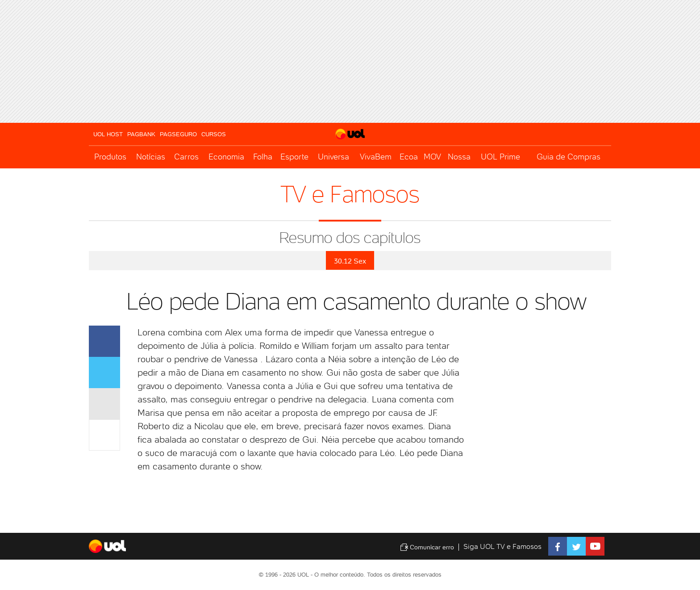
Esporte (294, 157)
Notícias (151, 157)
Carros (186, 157)
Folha (263, 157)
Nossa (459, 157)
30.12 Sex (350, 261)
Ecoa (409, 157)
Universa (333, 157)
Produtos (110, 157)
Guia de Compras (569, 157)
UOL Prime (500, 157)
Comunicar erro (427, 547)
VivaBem (376, 157)
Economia (226, 157)
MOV (432, 157)
